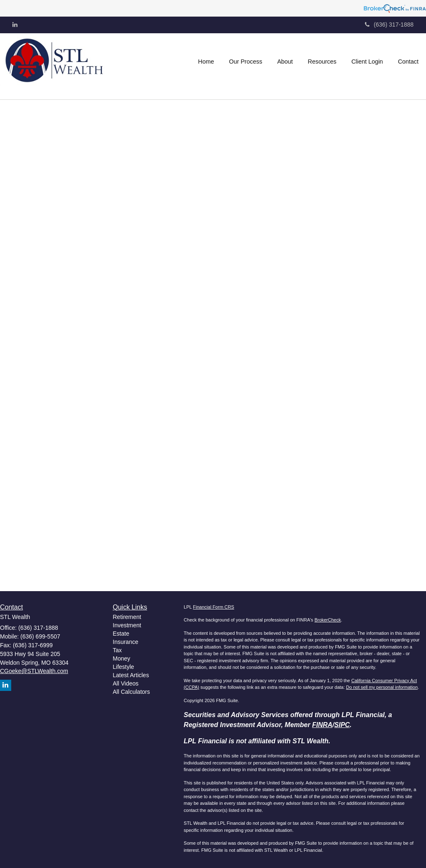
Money (121, 658)
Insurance (125, 642)
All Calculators (131, 692)
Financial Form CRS (213, 607)
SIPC (342, 725)
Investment (127, 625)
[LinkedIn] (15, 25)
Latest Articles (131, 675)
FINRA (322, 725)
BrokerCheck (328, 620)
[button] (246, 62)
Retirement (127, 617)
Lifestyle (123, 667)
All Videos (126, 683)
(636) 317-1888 (389, 25)
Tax (117, 650)
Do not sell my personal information (382, 687)
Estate (121, 634)
